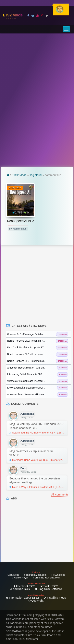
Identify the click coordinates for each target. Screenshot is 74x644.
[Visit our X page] (47, 16)
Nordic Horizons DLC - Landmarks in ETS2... (30, 361)
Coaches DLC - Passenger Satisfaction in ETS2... (33, 334)
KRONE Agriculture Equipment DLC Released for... (33, 388)
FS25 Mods (58, 575)
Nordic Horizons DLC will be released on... (29, 354)
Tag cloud (36, 175)
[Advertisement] (37, 100)
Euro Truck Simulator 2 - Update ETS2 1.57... (30, 348)
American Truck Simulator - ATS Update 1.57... (31, 368)
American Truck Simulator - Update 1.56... (29, 394)
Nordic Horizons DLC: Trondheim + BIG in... (30, 341)
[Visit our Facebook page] (28, 16)
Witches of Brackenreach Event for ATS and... (31, 381)
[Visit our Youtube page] (37, 16)
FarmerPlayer (20, 578)
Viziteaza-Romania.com (46, 578)
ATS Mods (13, 575)
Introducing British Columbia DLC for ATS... (30, 374)
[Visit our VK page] (33, 16)
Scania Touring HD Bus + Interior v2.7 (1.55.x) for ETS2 (37, 433)
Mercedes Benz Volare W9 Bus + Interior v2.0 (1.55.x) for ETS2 (37, 460)
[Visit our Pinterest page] (42, 16)
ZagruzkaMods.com (35, 575)
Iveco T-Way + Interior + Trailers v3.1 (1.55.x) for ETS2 (37, 487)
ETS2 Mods (13, 16)
